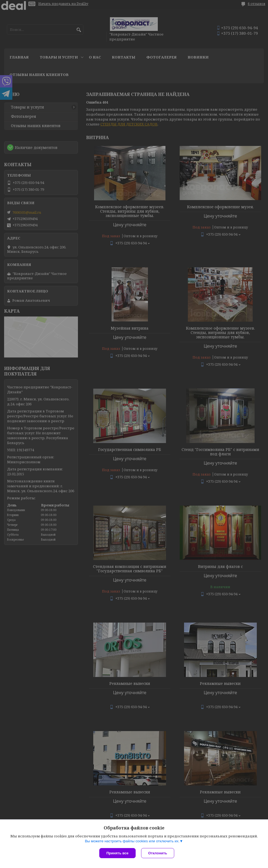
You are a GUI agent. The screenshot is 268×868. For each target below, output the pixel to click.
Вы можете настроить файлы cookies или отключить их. (132, 841)
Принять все (117, 853)
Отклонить (158, 853)
